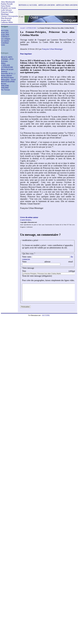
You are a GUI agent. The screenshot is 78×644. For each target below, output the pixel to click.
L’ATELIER (5, 65)
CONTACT (5, 37)
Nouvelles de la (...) (8, 73)
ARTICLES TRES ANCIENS (67, 5)
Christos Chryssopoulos (10, 16)
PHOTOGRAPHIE (8, 82)
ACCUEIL (5, 31)
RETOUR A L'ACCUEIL (28, 5)
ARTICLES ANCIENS (46, 5)
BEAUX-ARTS (7, 57)
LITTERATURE (7, 67)
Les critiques (6, 39)
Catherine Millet (7, 22)
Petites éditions (6, 75)
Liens (3, 45)
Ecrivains (4, 61)
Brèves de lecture (7, 69)
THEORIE (5, 88)
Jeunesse (4, 71)
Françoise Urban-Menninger (7, 13)
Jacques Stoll (6, 20)
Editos (3, 63)
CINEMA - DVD (7, 59)
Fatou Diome (6, 6)
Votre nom (27, 257)
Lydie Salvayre (6, 10)
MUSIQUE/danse (7, 77)
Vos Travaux (5, 90)
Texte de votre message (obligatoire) (37, 276)
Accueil (22, 28)
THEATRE (5, 86)
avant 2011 (5, 33)
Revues (4, 84)
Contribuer (5, 43)
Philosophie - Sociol (8, 80)
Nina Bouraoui (6, 18)
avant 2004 (5, 35)
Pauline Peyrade (7, 4)
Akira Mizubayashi (8, 2)
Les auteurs (5, 41)
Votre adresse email (48, 262)
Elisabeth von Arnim (8, 8)
